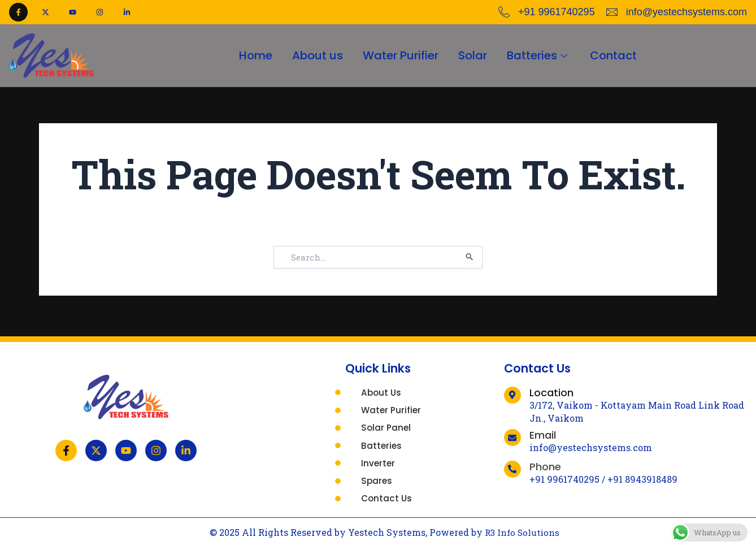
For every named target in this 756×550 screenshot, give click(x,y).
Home (249, 55)
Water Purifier (399, 55)
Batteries (543, 55)
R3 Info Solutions (522, 532)
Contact (621, 55)
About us (314, 55)
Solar (474, 55)
